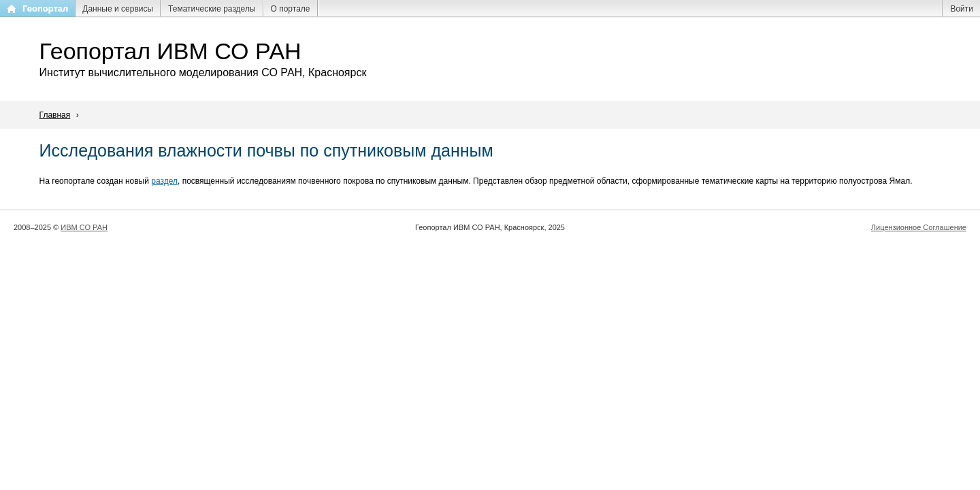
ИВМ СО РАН (84, 227)
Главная (55, 115)
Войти (962, 9)
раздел (164, 181)
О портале (291, 9)
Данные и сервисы (118, 9)
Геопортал (45, 9)
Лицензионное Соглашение (919, 227)
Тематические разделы (212, 9)
